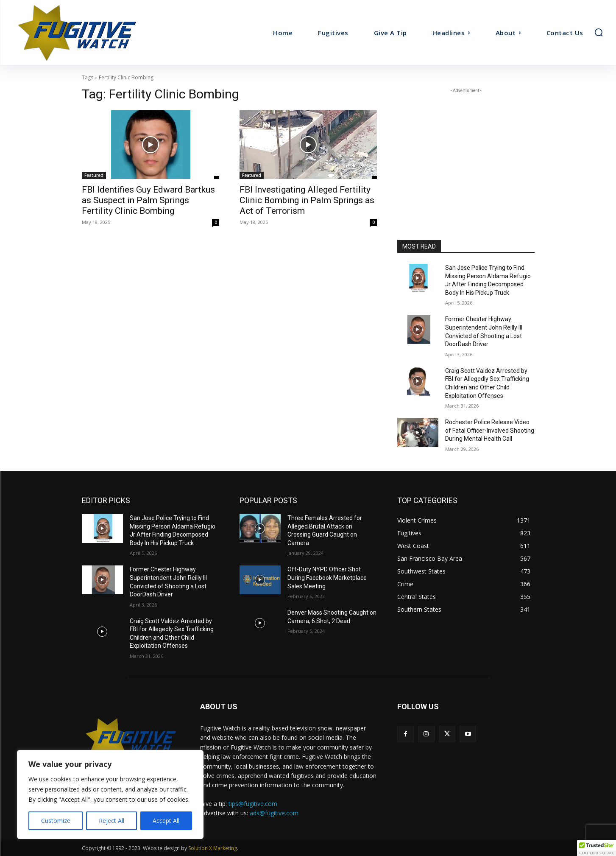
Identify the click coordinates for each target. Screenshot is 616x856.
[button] (599, 32)
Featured (94, 175)
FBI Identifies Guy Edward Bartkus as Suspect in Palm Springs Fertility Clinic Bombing (148, 200)
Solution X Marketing (213, 848)
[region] (110, 794)
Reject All (111, 821)
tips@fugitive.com (253, 804)
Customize (56, 821)
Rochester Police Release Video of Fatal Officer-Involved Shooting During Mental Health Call (490, 430)
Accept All (166, 821)
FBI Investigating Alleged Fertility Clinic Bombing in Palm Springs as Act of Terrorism (307, 200)
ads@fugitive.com (274, 813)
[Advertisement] (466, 148)
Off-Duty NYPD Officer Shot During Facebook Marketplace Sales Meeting (327, 578)
